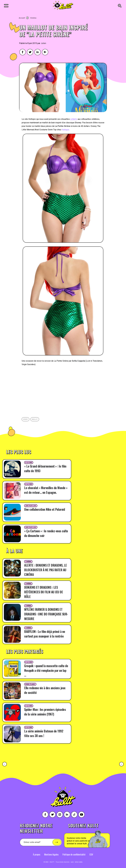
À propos (37, 854)
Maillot (35, 419)
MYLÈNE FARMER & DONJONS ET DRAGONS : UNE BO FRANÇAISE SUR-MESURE (46, 614)
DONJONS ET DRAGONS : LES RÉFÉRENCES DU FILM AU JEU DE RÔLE (44, 592)
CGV (91, 854)
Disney (25, 419)
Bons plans (30, 684)
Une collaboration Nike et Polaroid (45, 509)
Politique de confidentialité (74, 854)
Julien (43, 43)
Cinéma (33, 18)
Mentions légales (51, 854)
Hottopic (66, 130)
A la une (29, 463)
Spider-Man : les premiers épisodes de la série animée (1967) (45, 712)
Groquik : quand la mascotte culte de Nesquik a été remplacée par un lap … (46, 670)
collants (74, 119)
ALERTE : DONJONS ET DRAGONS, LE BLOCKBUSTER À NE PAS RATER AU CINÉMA (46, 570)
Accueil (22, 18)
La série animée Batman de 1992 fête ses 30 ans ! (44, 733)
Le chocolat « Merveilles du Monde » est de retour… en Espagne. (46, 490)
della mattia (79, 862)
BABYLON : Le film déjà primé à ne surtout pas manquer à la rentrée (45, 634)
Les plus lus (31, 506)
